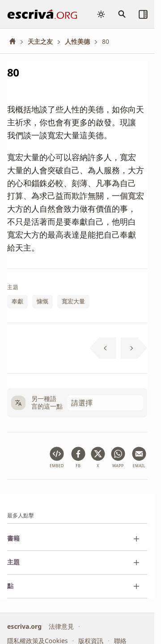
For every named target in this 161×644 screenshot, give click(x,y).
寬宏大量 (73, 302)
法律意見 (61, 626)
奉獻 (17, 302)
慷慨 (42, 302)
